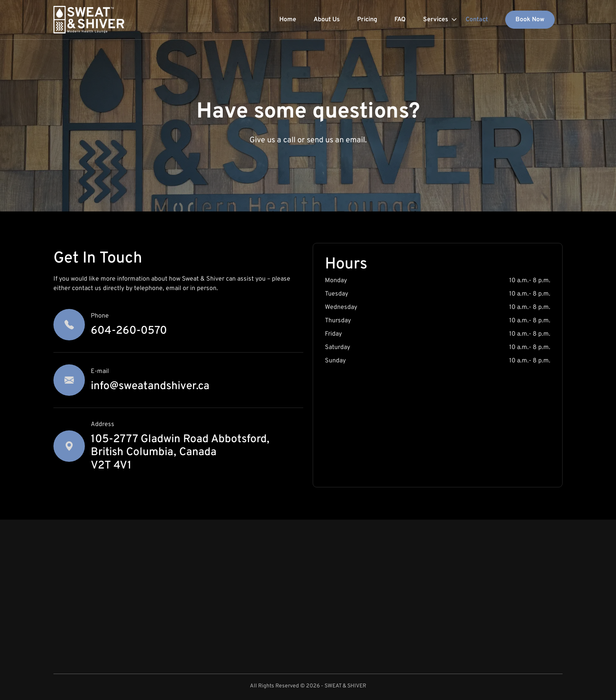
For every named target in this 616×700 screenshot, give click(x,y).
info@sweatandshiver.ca (150, 386)
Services (436, 20)
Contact (477, 20)
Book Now (530, 20)
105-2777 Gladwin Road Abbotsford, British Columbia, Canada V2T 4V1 (180, 453)
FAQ (400, 20)
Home (288, 20)
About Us (327, 20)
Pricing (367, 20)
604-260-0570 (129, 331)
